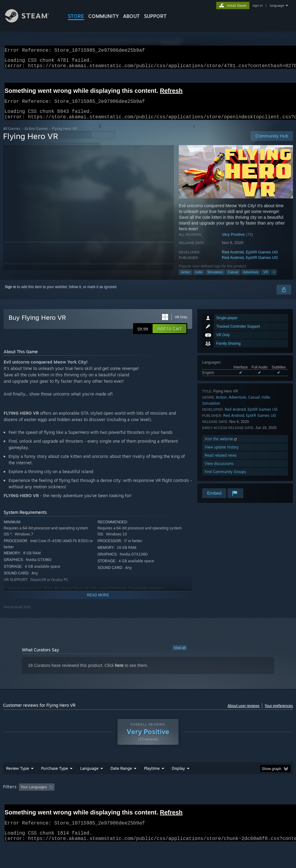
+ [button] (274, 279)
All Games (12, 136)
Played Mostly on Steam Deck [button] (186, 794)
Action (186, 279)
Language (89, 776)
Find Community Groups (225, 479)
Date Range (121, 776)
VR (265, 279)
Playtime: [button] (142, 794)
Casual (233, 279)
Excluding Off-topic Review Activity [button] (95, 794)
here (119, 673)
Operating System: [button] (237, 794)
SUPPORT (155, 16)
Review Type (18, 776)
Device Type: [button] (35, 803)
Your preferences (279, 713)
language (277, 5)
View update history (222, 454)
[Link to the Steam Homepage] (32, 21)
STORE (76, 16)
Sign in (11, 294)
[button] (169, 336)
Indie (199, 279)
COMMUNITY (104, 16)
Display (178, 776)
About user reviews (243, 713)
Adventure (251, 279)
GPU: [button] (9, 803)
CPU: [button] (268, 794)
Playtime (152, 776)
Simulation (215, 279)
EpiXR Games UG (262, 259)
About (131, 16)
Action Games (36, 136)
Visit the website (221, 446)
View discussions (219, 471)
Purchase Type (55, 776)
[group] (148, 798)
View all (180, 655)
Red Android (233, 259)
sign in (257, 5)
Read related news (221, 463)
